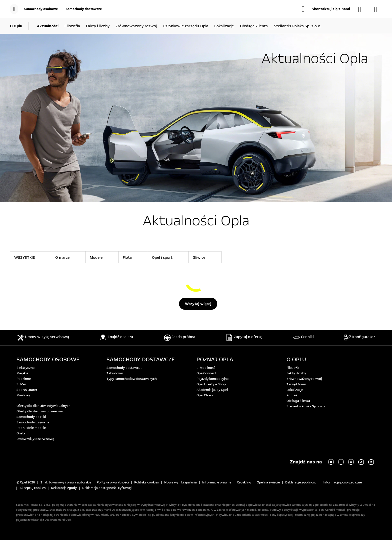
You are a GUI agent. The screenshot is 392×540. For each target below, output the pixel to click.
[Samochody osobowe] (41, 9)
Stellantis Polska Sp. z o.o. (306, 406)
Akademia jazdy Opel (212, 390)
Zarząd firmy (296, 384)
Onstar (22, 433)
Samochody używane (33, 422)
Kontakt (293, 395)
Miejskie (22, 373)
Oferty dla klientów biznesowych (41, 411)
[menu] (14, 9)
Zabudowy (115, 373)
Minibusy (23, 395)
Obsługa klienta (298, 401)
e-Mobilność (206, 368)
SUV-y (21, 384)
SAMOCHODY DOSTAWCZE (141, 360)
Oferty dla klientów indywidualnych (43, 406)
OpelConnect (206, 373)
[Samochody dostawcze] (84, 9)
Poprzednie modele (31, 428)
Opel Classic (205, 395)
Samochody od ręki (31, 417)
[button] (326, 9)
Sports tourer (27, 390)
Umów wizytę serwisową (35, 439)
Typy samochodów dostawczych (132, 379)
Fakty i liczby (296, 373)
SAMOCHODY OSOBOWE (48, 360)
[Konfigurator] (378, 10)
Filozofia (293, 368)
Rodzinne (24, 379)
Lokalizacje (295, 390)
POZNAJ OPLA (215, 360)
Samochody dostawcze (124, 368)
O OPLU (296, 360)
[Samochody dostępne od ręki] (362, 10)
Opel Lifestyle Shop (211, 384)
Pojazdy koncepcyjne (212, 379)
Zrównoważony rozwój (304, 379)
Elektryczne (25, 368)
